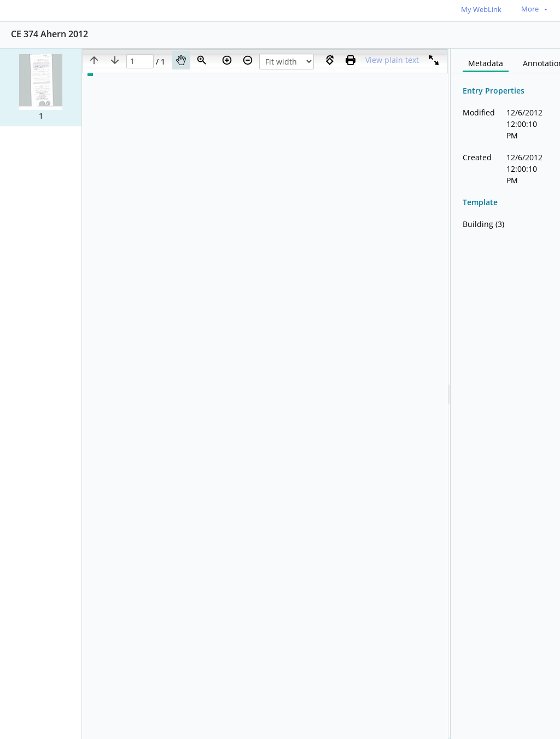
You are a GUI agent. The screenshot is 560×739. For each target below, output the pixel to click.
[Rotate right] (330, 60)
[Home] (57, 10)
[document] (506, 394)
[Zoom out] (248, 60)
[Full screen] (434, 60)
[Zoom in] (227, 60)
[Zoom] (202, 60)
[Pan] (181, 60)
